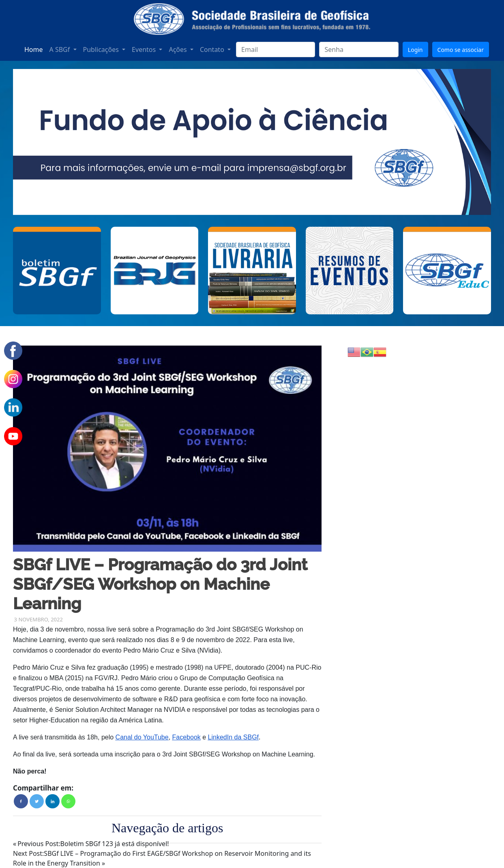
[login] (276, 49)
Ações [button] (178, 49)
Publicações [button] (102, 49)
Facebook (187, 737)
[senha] (359, 49)
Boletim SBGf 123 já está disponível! (93, 844)
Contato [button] (213, 49)
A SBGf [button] (61, 49)
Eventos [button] (145, 49)
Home (34, 49)
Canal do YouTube (142, 737)
